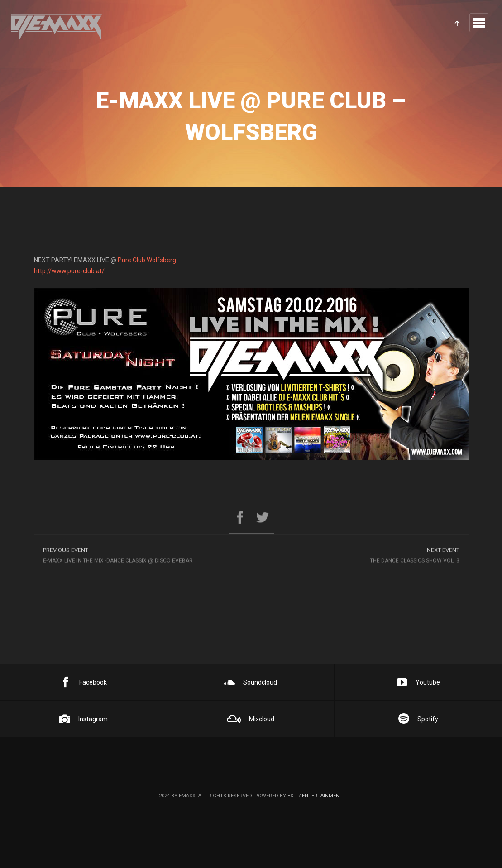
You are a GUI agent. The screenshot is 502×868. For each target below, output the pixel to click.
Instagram (84, 719)
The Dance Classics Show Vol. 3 (360, 557)
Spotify (418, 719)
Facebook (84, 682)
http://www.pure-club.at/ (69, 271)
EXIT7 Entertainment (315, 796)
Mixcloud (251, 719)
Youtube (418, 682)
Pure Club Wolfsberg (147, 260)
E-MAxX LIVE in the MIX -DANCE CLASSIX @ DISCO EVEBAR (143, 557)
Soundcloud (251, 682)
